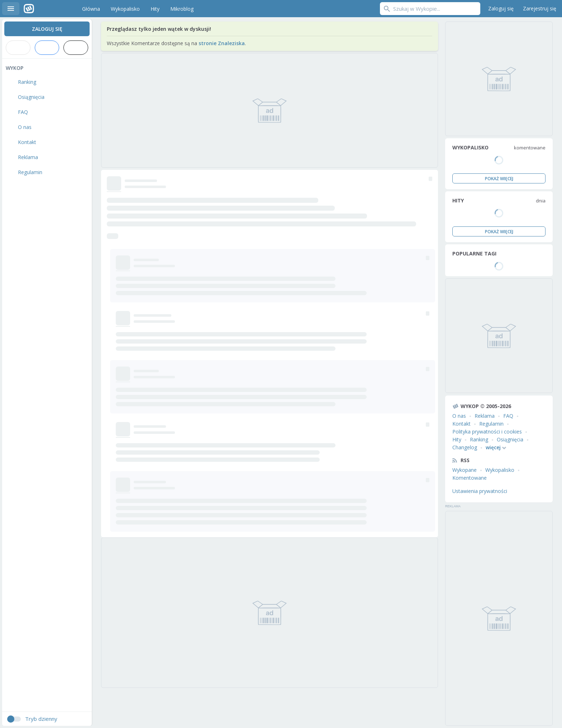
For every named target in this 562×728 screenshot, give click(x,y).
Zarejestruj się (540, 8)
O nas (459, 416)
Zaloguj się (501, 8)
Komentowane (470, 478)
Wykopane (465, 470)
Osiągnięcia (510, 439)
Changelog (465, 447)
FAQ (508, 416)
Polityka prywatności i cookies (487, 432)
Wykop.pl (45, 9)
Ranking (479, 439)
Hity (457, 439)
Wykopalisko (500, 470)
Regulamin (491, 424)
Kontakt (461, 424)
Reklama (485, 416)
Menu (11, 9)
